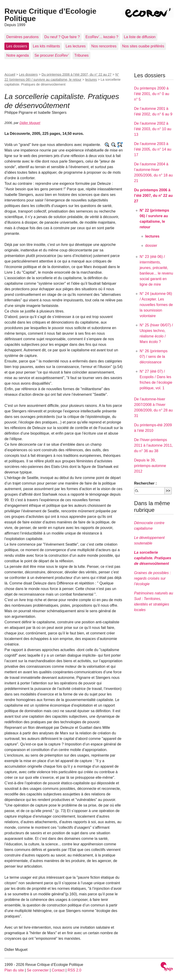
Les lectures (76, 46)
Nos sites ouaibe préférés (143, 46)
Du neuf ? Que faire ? (62, 37)
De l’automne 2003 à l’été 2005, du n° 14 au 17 (153, 149)
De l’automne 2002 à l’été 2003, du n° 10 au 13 (153, 129)
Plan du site (14, 970)
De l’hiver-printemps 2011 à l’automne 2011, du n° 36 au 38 (154, 445)
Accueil (10, 74)
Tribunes (82, 55)
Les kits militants (46, 46)
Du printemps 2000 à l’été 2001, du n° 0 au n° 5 (152, 94)
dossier (151, 246)
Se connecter (38, 970)
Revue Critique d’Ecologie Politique (50, 15)
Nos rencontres (104, 46)
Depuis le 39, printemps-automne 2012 (150, 466)
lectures (91, 80)
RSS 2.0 (74, 970)
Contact (58, 970)
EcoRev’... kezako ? (102, 37)
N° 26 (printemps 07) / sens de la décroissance (154, 357)
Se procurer (52, 55)
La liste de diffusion (140, 37)
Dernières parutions (22, 37)
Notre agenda (17, 55)
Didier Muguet (30, 123)
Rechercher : (146, 483)
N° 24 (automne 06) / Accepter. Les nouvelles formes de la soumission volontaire (156, 305)
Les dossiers (17, 46)
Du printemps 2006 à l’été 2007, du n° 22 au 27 (76, 74)
